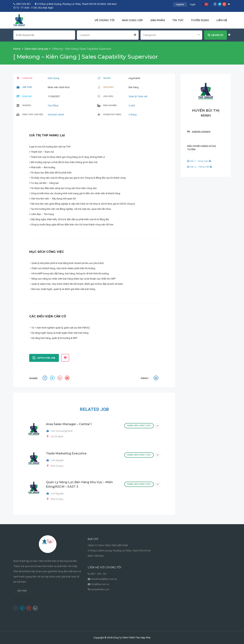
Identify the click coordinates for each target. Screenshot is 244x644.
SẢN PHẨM (158, 20)
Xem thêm (22, 591)
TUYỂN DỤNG (200, 20)
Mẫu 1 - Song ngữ (199, 161)
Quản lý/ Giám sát (138, 96)
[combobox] (108, 35)
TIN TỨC (178, 20)
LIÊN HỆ (222, 20)
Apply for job (44, 357)
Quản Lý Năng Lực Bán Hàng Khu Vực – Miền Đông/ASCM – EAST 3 (79, 484)
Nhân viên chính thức (139, 426)
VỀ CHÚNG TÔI (105, 20)
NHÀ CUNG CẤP (132, 20)
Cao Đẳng (53, 105)
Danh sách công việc (37, 49)
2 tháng (133, 115)
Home (17, 49)
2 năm (132, 105)
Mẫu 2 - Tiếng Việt (199, 167)
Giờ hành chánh (56, 115)
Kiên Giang (54, 78)
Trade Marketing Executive (66, 453)
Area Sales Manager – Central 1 (69, 424)
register (180, 4)
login (193, 4)
